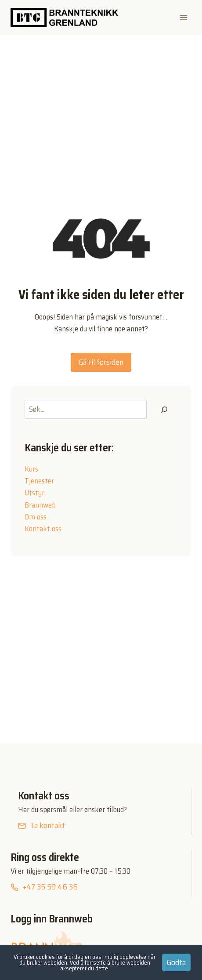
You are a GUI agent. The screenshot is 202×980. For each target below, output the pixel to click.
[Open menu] (183, 17)
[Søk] (164, 409)
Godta (176, 962)
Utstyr (34, 493)
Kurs (31, 469)
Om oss (36, 517)
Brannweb (40, 505)
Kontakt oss (43, 529)
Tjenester (39, 481)
